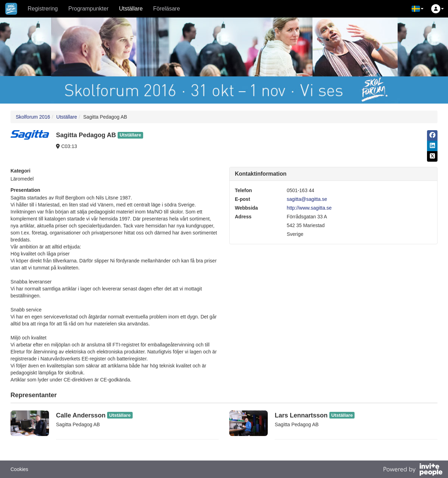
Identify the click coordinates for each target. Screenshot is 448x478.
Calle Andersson (81, 415)
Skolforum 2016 (33, 117)
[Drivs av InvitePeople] (413, 470)
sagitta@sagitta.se (307, 199)
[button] (418, 9)
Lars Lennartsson (301, 415)
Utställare (131, 9)
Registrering (43, 9)
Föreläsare (167, 9)
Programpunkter (88, 9)
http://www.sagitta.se (309, 208)
